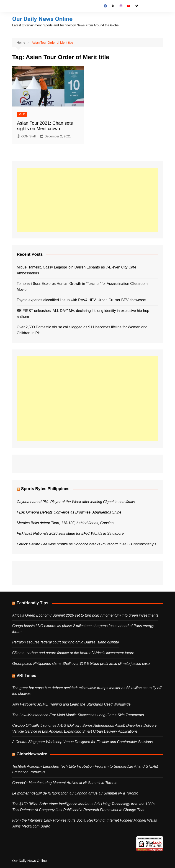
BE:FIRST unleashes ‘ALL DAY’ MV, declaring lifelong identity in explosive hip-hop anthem (83, 314)
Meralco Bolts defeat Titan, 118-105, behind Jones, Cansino (65, 523)
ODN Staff (26, 136)
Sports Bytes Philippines (45, 489)
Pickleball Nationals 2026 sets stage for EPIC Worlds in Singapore (70, 533)
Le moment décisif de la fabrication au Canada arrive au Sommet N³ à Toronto (75, 793)
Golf (22, 114)
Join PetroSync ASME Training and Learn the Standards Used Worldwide (71, 704)
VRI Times (26, 676)
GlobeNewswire (32, 754)
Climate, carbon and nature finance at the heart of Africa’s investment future (73, 653)
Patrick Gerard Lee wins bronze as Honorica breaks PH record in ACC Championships (86, 544)
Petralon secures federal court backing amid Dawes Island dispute (66, 642)
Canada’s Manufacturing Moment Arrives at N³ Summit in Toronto (65, 783)
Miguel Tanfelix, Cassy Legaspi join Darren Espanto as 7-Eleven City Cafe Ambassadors (76, 270)
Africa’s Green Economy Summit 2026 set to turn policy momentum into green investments (85, 615)
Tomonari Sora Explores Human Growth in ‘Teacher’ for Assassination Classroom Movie (82, 287)
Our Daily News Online (44, 19)
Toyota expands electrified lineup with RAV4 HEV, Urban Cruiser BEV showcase (81, 300)
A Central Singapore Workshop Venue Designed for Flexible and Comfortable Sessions (82, 742)
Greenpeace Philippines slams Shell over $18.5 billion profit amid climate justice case (81, 663)
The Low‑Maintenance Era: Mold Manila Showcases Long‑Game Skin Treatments (78, 715)
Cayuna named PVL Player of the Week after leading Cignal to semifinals (76, 502)
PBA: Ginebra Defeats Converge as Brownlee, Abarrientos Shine (69, 512)
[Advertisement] (87, 200)
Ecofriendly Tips (32, 603)
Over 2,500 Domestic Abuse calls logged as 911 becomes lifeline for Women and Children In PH (82, 330)
